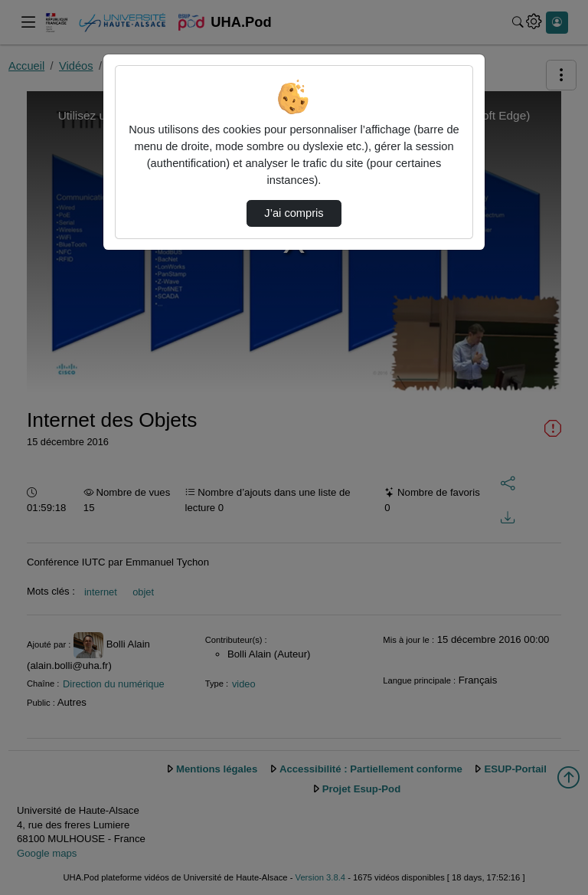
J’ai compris (294, 213)
